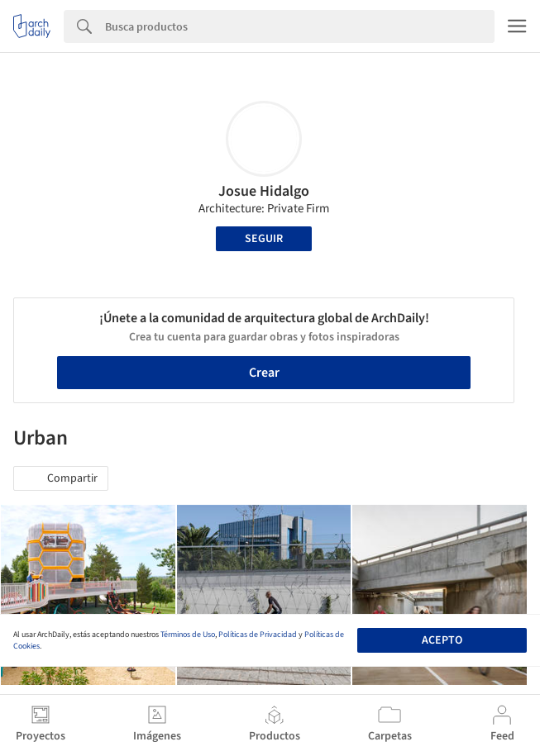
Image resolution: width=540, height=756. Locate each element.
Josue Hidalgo (264, 191)
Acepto (442, 640)
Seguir (264, 239)
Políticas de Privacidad (258, 635)
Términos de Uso (188, 635)
